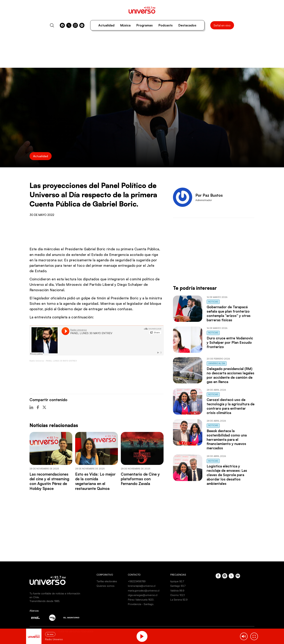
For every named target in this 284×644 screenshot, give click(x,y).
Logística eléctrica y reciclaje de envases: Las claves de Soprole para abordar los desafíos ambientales (227, 475)
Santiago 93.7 (178, 586)
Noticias (213, 302)
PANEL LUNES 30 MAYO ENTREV (61, 361)
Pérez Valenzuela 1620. (141, 600)
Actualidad (106, 25)
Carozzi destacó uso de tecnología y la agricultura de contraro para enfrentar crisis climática (231, 406)
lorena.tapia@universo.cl (142, 586)
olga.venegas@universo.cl (143, 595)
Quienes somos (106, 586)
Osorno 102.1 (177, 595)
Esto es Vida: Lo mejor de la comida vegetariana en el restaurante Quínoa (95, 481)
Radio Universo (37, 361)
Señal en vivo (222, 25)
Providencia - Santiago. (141, 604)
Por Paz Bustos (209, 195)
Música (125, 25)
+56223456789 (137, 581)
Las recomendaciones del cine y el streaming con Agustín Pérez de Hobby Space (49, 481)
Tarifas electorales (107, 581)
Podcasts (166, 25)
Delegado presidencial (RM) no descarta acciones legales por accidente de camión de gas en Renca (230, 375)
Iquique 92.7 (177, 581)
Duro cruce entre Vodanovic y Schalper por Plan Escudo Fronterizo (230, 342)
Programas (145, 25)
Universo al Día (217, 363)
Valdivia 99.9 (177, 590)
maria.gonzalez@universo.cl (144, 590)
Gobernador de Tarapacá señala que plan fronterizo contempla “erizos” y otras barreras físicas (229, 313)
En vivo (50, 634)
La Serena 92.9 (179, 600)
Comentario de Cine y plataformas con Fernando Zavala (140, 479)
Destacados (187, 25)
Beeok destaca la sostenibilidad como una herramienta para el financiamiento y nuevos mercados (227, 440)
